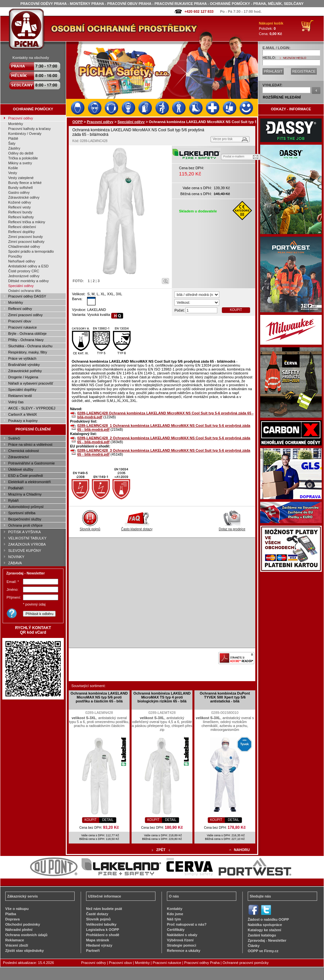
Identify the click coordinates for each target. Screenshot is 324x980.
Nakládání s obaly (182, 935)
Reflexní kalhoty (21, 217)
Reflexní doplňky (21, 232)
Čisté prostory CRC (24, 271)
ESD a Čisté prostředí (26, 476)
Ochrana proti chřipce (25, 525)
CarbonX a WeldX (23, 414)
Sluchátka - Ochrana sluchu (30, 346)
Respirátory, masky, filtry (28, 352)
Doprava (12, 919)
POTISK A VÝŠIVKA (25, 532)
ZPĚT (161, 850)
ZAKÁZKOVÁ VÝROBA (27, 544)
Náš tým (174, 919)
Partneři (93, 951)
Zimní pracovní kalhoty (26, 242)
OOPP (78, 122)
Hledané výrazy (99, 945)
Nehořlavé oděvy (22, 261)
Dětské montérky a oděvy (28, 281)
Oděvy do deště (21, 153)
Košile (13, 168)
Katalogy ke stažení (264, 930)
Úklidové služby (21, 469)
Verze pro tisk (223, 139)
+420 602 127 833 (199, 11)
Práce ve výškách (22, 358)
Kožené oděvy (20, 202)
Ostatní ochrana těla (24, 291)
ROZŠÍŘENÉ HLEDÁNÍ (282, 97)
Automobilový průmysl (26, 507)
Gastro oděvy (19, 192)
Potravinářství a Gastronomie (31, 463)
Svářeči (14, 438)
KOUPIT (236, 310)
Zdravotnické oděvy (24, 197)
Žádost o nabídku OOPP (268, 919)
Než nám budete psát (104, 909)
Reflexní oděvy (20, 309)
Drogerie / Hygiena (23, 377)
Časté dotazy (97, 914)
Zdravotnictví (18, 457)
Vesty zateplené (21, 178)
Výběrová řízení (180, 940)
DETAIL (108, 820)
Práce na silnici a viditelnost (30, 445)
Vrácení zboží (17, 945)
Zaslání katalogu (262, 935)
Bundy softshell (20, 188)
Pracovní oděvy (21, 118)
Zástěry (14, 148)
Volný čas (16, 402)
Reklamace (15, 940)
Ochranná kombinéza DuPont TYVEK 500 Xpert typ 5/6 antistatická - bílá (225, 697)
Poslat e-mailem (234, 156)
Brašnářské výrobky (24, 365)
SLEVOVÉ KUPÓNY (25, 551)
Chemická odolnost (24, 451)
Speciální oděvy (21, 286)
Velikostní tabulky (101, 924)
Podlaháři (16, 488)
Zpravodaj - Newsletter (267, 940)
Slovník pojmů (90, 527)
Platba (11, 914)
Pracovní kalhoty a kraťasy (29, 129)
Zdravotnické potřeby (25, 371)
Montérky (16, 124)
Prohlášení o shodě (103, 935)
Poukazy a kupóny (23, 421)
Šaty (12, 143)
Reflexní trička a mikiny (27, 222)
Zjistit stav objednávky (25, 951)
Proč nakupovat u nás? (187, 924)
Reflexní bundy (20, 212)
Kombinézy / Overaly (25, 134)
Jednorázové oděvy (24, 276)
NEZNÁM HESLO (295, 58)
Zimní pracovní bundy (26, 237)
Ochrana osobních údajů (26, 935)
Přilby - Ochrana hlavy (26, 340)
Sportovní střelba (22, 513)
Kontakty (175, 909)
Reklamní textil (20, 396)
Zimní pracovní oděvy (25, 315)
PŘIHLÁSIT (273, 71)
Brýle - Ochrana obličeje (27, 334)
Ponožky (15, 256)
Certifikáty (176, 930)
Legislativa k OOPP (103, 930)
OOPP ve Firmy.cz (263, 951)
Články (254, 946)
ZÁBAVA (15, 563)
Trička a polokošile (23, 158)
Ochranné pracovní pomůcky (246, 963)
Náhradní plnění (19, 930)
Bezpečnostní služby (25, 519)
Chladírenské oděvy (24, 246)
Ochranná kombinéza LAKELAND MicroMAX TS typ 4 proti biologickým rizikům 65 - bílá (162, 697)
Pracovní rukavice (22, 327)
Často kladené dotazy (137, 527)
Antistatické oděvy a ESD (28, 266)
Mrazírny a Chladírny (25, 494)
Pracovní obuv (20, 321)
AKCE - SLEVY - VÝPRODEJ (32, 408)
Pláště (13, 138)
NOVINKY (16, 557)
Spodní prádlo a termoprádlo (31, 251)
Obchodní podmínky (23, 924)
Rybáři (13, 500)
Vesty (13, 173)
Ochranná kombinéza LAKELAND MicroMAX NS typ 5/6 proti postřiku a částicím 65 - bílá (99, 697)
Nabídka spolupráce (265, 925)
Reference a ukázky (184, 951)
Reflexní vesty (19, 207)
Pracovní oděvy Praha (202, 963)
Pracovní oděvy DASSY (27, 296)
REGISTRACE (304, 71)
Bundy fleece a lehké (25, 183)
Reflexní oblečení (22, 227)
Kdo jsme (175, 914)
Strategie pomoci (181, 945)
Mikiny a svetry (20, 163)
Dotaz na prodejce (232, 527)
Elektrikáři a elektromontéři (29, 482)
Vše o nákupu (17, 909)
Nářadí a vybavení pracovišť (31, 383)
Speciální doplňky (22, 390)
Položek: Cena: (271, 28)
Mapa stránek (98, 940)
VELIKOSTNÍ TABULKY (27, 538)
